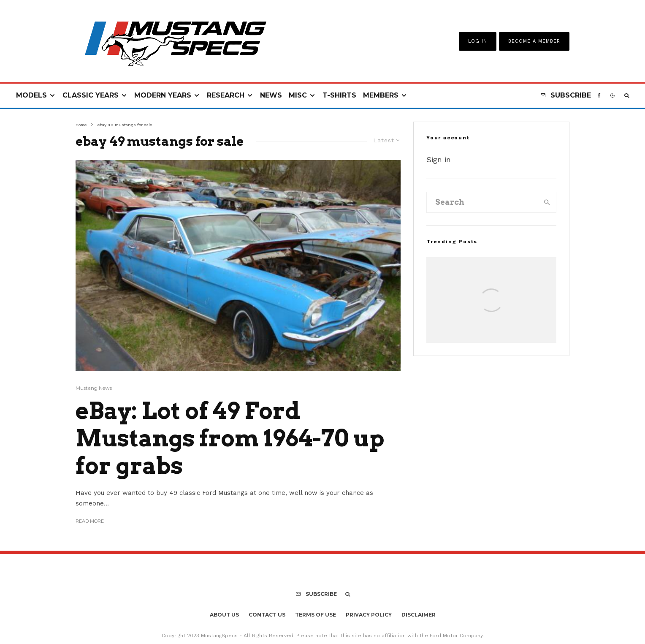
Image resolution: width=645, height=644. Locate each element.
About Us (224, 615)
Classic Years (91, 95)
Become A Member (534, 41)
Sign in (439, 159)
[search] (547, 202)
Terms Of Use (316, 615)
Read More (90, 521)
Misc (298, 95)
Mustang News (94, 388)
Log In (478, 41)
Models (31, 95)
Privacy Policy (369, 615)
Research (226, 95)
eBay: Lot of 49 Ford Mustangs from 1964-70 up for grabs (230, 438)
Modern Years (163, 95)
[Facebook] (599, 96)
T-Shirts (339, 95)
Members (381, 95)
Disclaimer (419, 615)
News (271, 95)
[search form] (482, 202)
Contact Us (267, 615)
